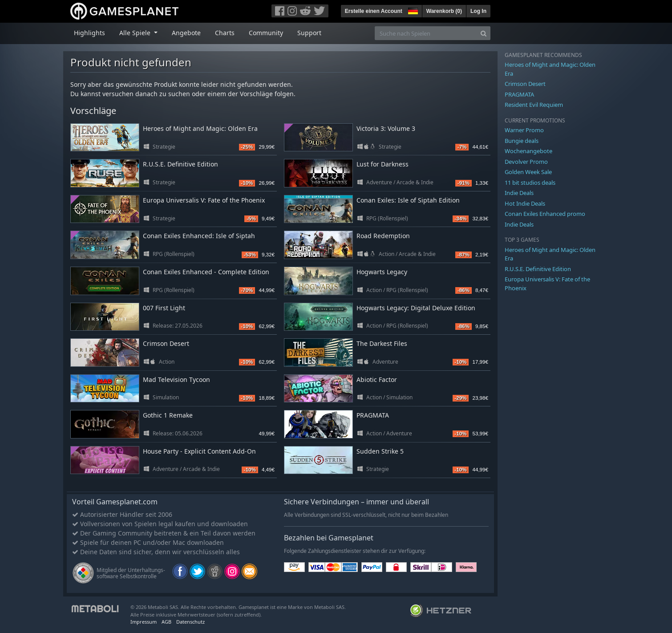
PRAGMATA (373, 415)
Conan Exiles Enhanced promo (545, 214)
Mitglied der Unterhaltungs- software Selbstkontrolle (131, 573)
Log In (478, 11)
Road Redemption (383, 236)
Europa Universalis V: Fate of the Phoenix (204, 200)
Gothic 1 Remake (168, 415)
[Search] (484, 33)
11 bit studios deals (530, 183)
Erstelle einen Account (374, 11)
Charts (225, 33)
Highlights (89, 33)
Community (266, 33)
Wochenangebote (528, 151)
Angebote (186, 33)
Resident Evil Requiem (534, 105)
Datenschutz (190, 622)
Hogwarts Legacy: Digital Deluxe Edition (416, 308)
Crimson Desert (166, 343)
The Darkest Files (382, 343)
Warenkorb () (444, 11)
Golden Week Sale (528, 172)
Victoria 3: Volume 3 (386, 128)
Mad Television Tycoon (176, 379)
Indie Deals (519, 193)
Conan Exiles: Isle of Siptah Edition (408, 200)
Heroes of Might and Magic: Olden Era (200, 128)
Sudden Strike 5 (380, 451)
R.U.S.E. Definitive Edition (180, 164)
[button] (412, 10)
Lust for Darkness (383, 164)
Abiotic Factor (377, 379)
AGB (166, 622)
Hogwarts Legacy (382, 272)
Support (309, 33)
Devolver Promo (526, 162)
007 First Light (164, 308)
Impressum (144, 622)
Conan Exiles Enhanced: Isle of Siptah (199, 236)
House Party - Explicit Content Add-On (199, 451)
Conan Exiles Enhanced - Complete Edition (206, 272)
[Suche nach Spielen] (426, 33)
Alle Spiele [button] (136, 33)
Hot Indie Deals (525, 203)
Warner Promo (524, 130)
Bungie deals (522, 141)
